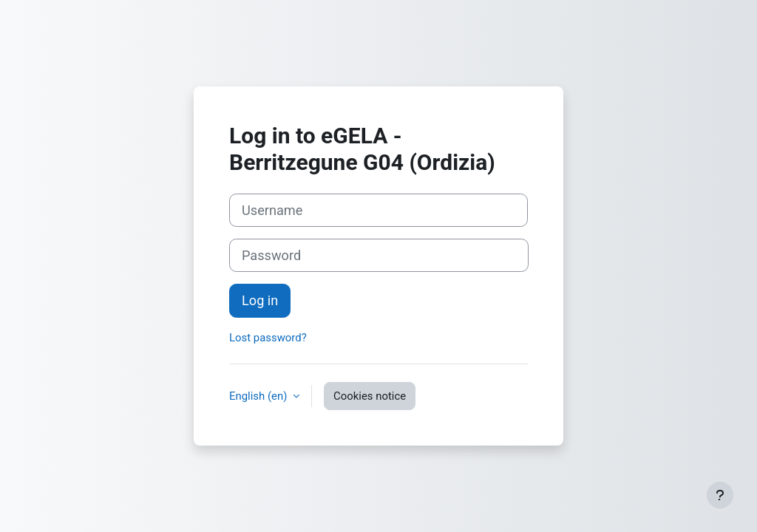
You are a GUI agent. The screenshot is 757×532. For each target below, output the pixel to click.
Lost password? (268, 338)
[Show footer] (720, 495)
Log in (260, 300)
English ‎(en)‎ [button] (259, 396)
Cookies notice (370, 396)
